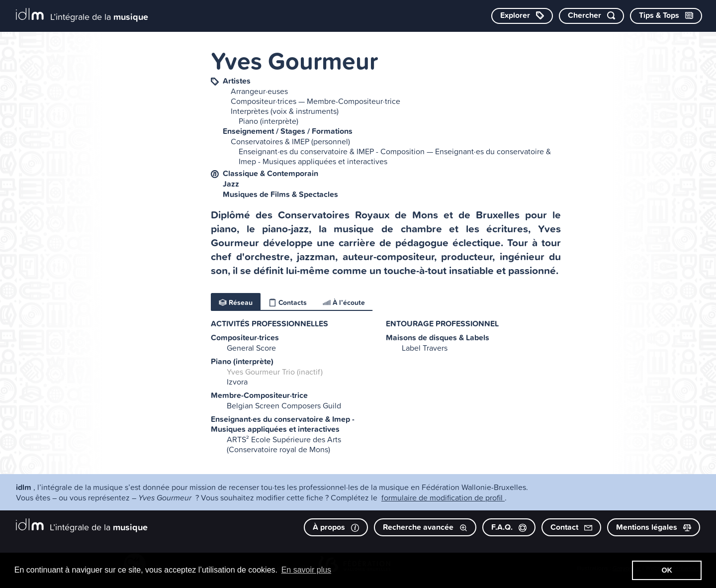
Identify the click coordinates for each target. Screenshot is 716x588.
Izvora (237, 382)
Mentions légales (654, 527)
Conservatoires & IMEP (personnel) (290, 141)
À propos (336, 527)
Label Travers (425, 348)
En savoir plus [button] (307, 570)
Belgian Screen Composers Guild (284, 405)
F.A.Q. (509, 527)
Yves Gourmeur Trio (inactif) (275, 372)
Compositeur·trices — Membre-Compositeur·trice (315, 101)
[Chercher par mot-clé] (591, 16)
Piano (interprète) (268, 121)
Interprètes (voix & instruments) (285, 111)
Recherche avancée (425, 527)
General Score (251, 348)
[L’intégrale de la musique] (82, 15)
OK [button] (667, 570)
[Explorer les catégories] (522, 16)
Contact (571, 527)
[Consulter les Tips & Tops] (666, 16)
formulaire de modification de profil (443, 497)
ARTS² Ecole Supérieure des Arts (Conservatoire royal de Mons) (284, 444)
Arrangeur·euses (259, 91)
